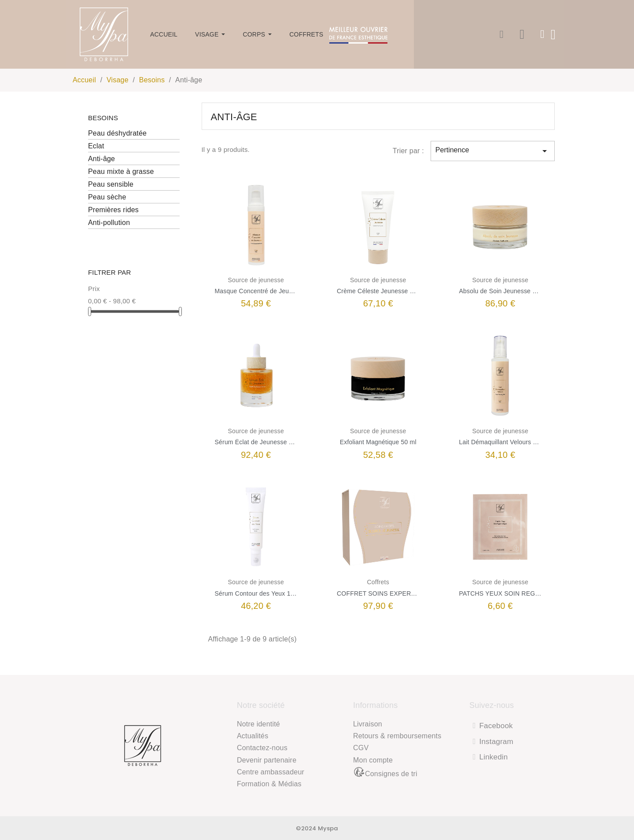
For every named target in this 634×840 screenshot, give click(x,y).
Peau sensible (111, 184)
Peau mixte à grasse (121, 171)
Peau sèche (107, 197)
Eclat (96, 146)
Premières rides (113, 210)
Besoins (103, 118)
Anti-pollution (109, 223)
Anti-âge (101, 159)
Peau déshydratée (117, 133)
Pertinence (493, 151)
